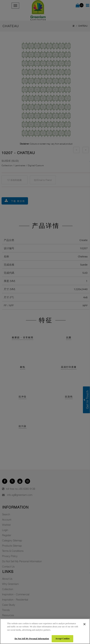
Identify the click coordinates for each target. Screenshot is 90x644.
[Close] (84, 624)
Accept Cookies (63, 639)
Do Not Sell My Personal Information (32, 639)
